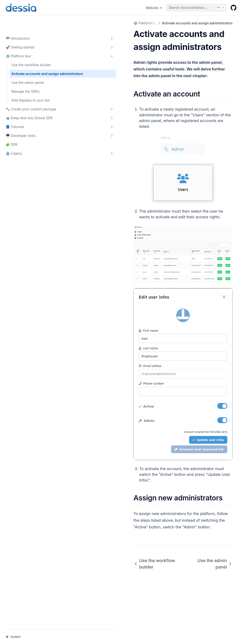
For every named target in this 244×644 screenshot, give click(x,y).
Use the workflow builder (31, 50)
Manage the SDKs (25, 81)
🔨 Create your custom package (29, 101)
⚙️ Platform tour (29, 41)
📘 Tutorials (29, 127)
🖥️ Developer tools (29, 135)
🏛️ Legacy (29, 153)
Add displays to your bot (31, 90)
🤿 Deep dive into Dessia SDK (29, 115)
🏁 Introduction (29, 23)
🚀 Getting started (29, 32)
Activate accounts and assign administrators (29, 61)
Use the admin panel (28, 72)
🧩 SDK (12, 144)
